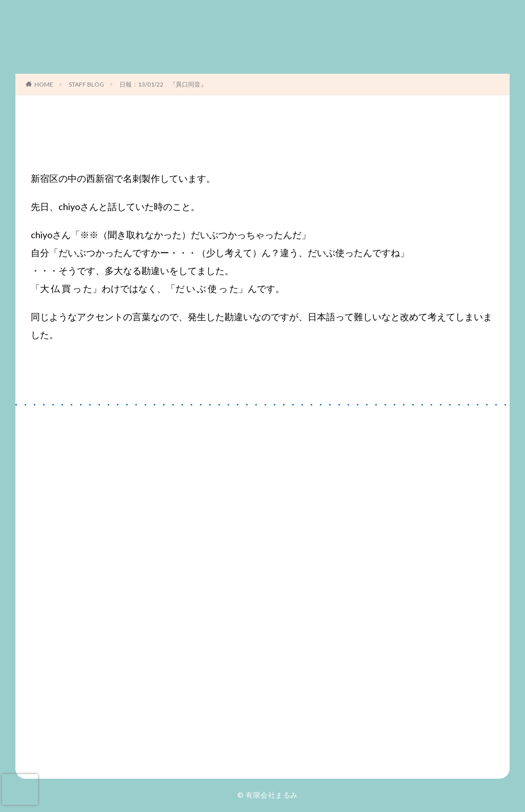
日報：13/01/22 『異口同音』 (163, 84)
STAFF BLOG (86, 84)
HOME (44, 84)
